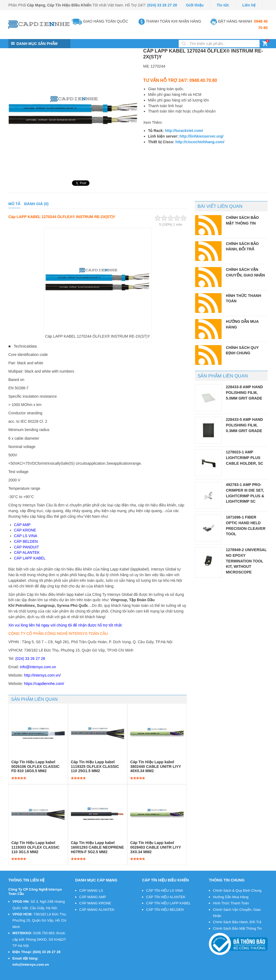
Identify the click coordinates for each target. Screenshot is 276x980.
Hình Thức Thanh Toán (231, 903)
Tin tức (223, 5)
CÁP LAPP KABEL (30, 558)
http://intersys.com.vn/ (42, 675)
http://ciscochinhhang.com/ (200, 142)
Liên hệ (249, 5)
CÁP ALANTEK (27, 552)
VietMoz (89, 976)
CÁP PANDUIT (27, 547)
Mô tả (14, 204)
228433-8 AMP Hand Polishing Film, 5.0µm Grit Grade (244, 392)
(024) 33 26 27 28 (162, 5)
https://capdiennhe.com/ (44, 684)
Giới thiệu (195, 5)
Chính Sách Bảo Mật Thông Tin (237, 928)
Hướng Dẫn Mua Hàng (231, 897)
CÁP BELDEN (26, 541)
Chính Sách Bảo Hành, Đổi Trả (237, 922)
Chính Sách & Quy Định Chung (237, 890)
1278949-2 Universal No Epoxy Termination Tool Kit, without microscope (246, 561)
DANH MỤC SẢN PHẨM (37, 44)
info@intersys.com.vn (38, 667)
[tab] (14, 204)
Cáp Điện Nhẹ (47, 976)
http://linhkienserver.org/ (201, 136)
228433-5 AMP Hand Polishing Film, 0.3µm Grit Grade (244, 425)
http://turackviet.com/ (184, 131)
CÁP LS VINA (26, 536)
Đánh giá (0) (36, 204)
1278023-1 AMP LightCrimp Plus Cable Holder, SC (244, 458)
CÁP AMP (22, 525)
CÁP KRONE (25, 530)
